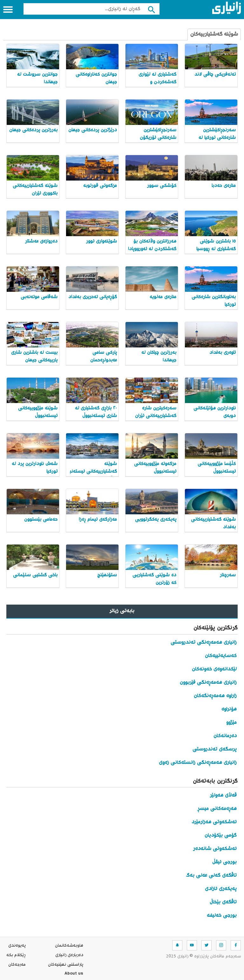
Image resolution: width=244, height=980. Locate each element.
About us (74, 974)
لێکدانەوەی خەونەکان (214, 669)
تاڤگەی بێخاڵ (223, 902)
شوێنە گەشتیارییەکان (214, 34)
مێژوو (231, 723)
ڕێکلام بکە (16, 955)
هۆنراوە (229, 709)
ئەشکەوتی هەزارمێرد (214, 822)
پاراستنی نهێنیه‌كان (66, 965)
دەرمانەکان (225, 736)
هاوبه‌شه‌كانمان (69, 946)
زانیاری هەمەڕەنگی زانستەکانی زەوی (198, 763)
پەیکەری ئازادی (221, 889)
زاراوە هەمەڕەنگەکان (215, 696)
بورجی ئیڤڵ (224, 862)
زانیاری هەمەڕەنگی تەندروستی (204, 643)
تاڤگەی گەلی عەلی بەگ (211, 876)
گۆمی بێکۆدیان (221, 836)
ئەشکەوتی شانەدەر (215, 849)
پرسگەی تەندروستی (215, 749)
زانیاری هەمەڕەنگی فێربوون (208, 683)
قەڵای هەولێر (223, 795)
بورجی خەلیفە (222, 916)
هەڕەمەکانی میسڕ (217, 809)
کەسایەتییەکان (221, 656)
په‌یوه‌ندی (17, 946)
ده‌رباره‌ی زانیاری (69, 955)
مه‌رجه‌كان (17, 965)
